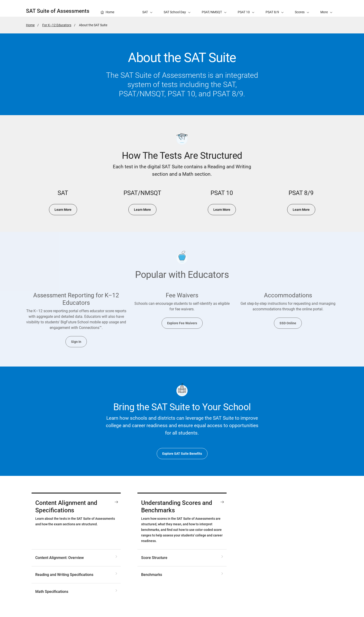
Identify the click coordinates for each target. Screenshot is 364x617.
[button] (326, 8)
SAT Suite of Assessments (58, 11)
